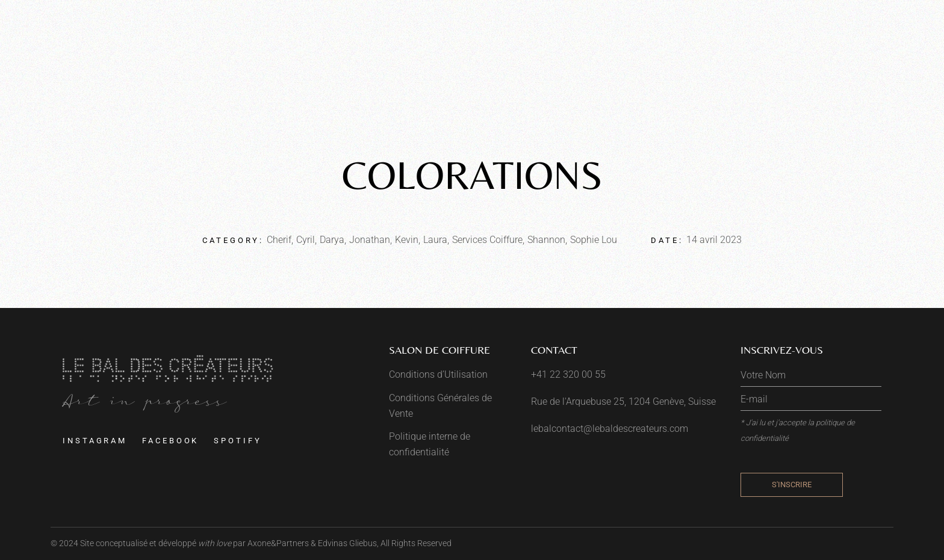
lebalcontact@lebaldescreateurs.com (610, 429)
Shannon (546, 240)
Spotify (238, 441)
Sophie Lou (594, 240)
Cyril (306, 240)
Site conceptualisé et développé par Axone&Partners (194, 543)
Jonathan (370, 240)
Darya (332, 240)
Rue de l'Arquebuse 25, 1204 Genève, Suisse (623, 402)
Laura (435, 240)
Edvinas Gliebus (347, 543)
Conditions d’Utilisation (438, 374)
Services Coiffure (487, 240)
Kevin (407, 240)
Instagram (95, 441)
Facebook (170, 441)
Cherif (279, 240)
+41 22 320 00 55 (568, 374)
